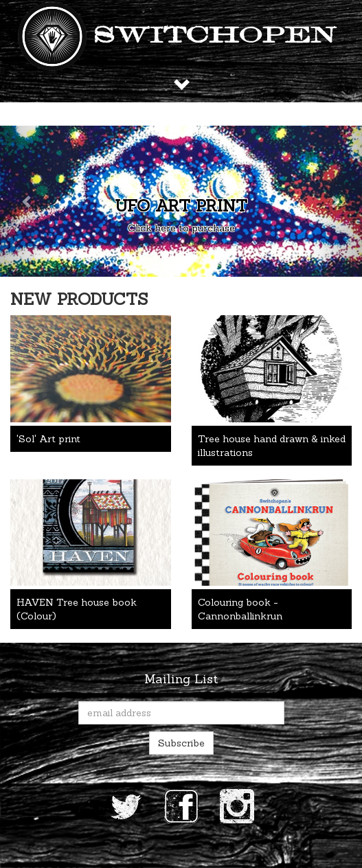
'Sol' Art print (48, 439)
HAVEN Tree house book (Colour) (77, 609)
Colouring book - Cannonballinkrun (240, 609)
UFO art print (181, 206)
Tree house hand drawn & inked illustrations (272, 446)
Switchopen (215, 36)
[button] (27, 201)
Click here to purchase (181, 228)
